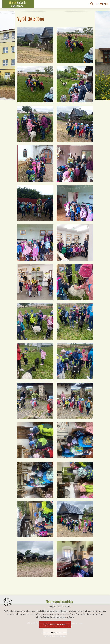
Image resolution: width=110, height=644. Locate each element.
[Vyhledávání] (92, 4)
